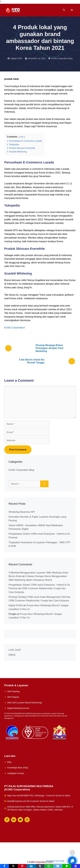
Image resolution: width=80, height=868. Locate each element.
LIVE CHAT (15, 650)
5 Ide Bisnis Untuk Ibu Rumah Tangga (32, 361)
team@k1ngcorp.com (17, 801)
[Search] (44, 484)
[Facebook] (4, 866)
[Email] (58, 866)
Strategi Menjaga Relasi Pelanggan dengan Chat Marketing (49, 348)
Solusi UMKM (30, 852)
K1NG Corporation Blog (62, 58)
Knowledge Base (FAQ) (18, 768)
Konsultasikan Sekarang (61, 852)
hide (22, 137)
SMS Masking (13, 691)
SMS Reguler (13, 697)
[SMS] (67, 866)
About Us (43, 852)
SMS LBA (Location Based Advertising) (25, 703)
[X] (13, 866)
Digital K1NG (16, 605)
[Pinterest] (22, 866)
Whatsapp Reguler (40, 857)
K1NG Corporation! (15, 328)
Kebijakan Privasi (16, 773)
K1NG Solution (15, 852)
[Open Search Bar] (64, 10)
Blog (9, 762)
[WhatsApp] (49, 866)
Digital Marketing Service (18, 708)
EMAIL (12, 655)
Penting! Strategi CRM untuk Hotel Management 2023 (38, 597)
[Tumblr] (40, 866)
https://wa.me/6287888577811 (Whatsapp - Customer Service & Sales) (39, 796)
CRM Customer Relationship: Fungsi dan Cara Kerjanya (39, 601)
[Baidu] (76, 866)
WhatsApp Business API (22, 512)
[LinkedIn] (31, 866)
